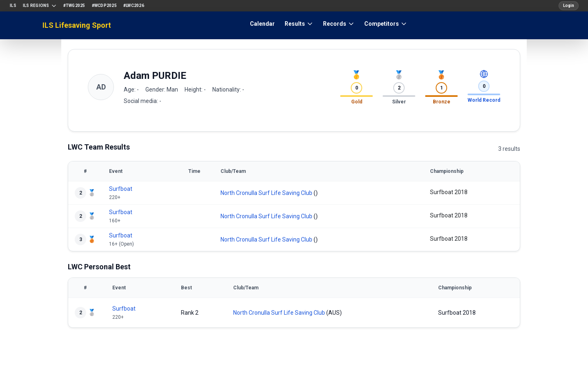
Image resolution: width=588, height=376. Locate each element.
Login (569, 6)
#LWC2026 (134, 6)
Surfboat (121, 189)
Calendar (262, 24)
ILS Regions (40, 6)
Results (299, 24)
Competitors (386, 24)
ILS (13, 6)
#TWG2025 (74, 6)
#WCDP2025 (104, 6)
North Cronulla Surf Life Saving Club (266, 193)
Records (339, 24)
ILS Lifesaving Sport (77, 25)
